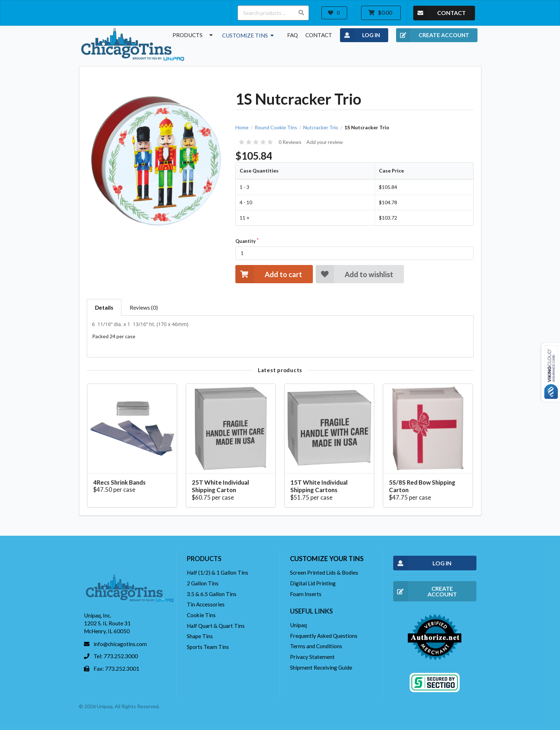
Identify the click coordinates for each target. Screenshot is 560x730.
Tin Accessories (206, 604)
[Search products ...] (273, 13)
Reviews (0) (144, 307)
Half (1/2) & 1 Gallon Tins (217, 572)
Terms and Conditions (316, 646)
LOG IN (360, 35)
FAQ (292, 35)
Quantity (246, 241)
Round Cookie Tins (276, 127)
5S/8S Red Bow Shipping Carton (422, 486)
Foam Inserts (306, 594)
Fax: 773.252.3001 (116, 669)
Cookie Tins (201, 615)
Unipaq (298, 625)
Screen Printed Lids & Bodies (324, 572)
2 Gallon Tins (203, 583)
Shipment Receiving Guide (321, 667)
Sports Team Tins (208, 647)
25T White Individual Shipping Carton (220, 486)
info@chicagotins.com (120, 644)
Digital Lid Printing (313, 583)
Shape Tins (200, 636)
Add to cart (269, 274)
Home (242, 127)
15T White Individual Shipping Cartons (319, 486)
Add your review (325, 142)
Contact (319, 35)
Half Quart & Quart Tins (216, 626)
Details (104, 307)
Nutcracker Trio (321, 127)
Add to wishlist (354, 274)
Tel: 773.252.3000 (116, 656)
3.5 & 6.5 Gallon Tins (212, 594)
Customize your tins (327, 559)
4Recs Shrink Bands (119, 482)
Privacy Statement (312, 657)
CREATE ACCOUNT (433, 35)
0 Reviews (290, 142)
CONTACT (439, 13)
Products (194, 35)
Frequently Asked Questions (324, 636)
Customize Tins (249, 35)
